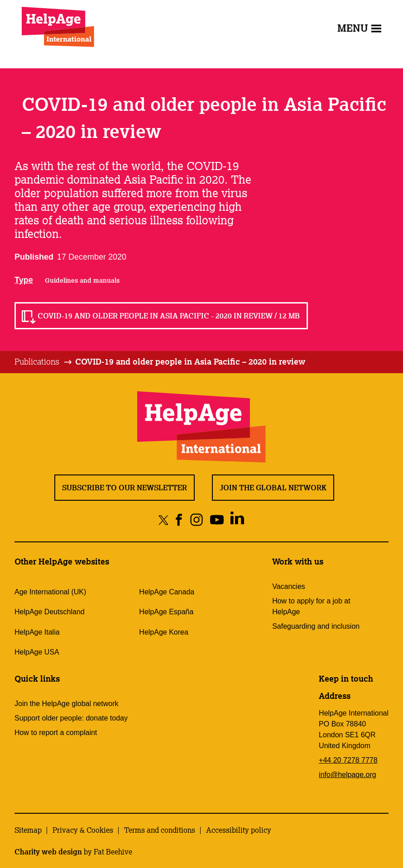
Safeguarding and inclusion (316, 626)
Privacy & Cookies (83, 830)
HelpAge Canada (167, 592)
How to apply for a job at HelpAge (311, 606)
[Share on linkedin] (237, 519)
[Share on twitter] (164, 519)
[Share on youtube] (217, 519)
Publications (37, 361)
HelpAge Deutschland (50, 612)
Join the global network (273, 488)
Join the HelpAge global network (66, 704)
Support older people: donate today (71, 718)
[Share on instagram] (197, 519)
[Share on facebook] (179, 519)
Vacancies (289, 586)
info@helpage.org (348, 775)
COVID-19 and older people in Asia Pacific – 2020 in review (190, 361)
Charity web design (48, 852)
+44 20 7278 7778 (348, 760)
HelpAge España (166, 612)
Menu (359, 28)
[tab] (44, 362)
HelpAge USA (37, 652)
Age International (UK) (50, 592)
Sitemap (28, 830)
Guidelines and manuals (82, 280)
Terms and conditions (160, 830)
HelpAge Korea (164, 632)
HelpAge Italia (37, 632)
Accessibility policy (239, 830)
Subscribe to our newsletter (125, 488)
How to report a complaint (56, 733)
